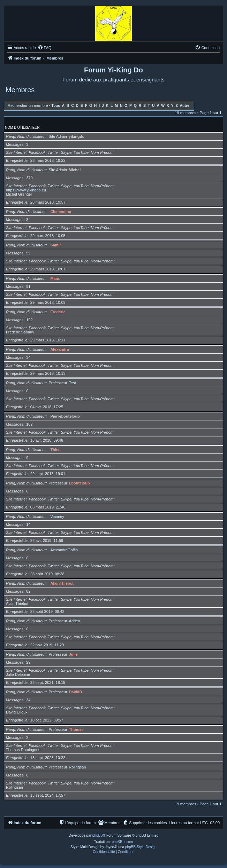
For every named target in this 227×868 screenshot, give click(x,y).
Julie (73, 654)
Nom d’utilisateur (22, 128)
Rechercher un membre (28, 105)
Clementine (60, 212)
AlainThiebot (62, 583)
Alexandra (59, 349)
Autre (185, 106)
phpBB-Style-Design (141, 847)
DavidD (76, 692)
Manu (55, 278)
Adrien (75, 621)
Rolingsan (78, 767)
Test (73, 383)
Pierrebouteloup (65, 416)
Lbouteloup (80, 483)
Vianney (57, 516)
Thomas (76, 729)
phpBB (98, 835)
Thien (55, 450)
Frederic (58, 312)
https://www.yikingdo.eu (26, 190)
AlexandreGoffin (64, 550)
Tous (56, 106)
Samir (56, 245)
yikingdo (77, 136)
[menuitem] (45, 48)
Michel (75, 170)
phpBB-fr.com (123, 842)
